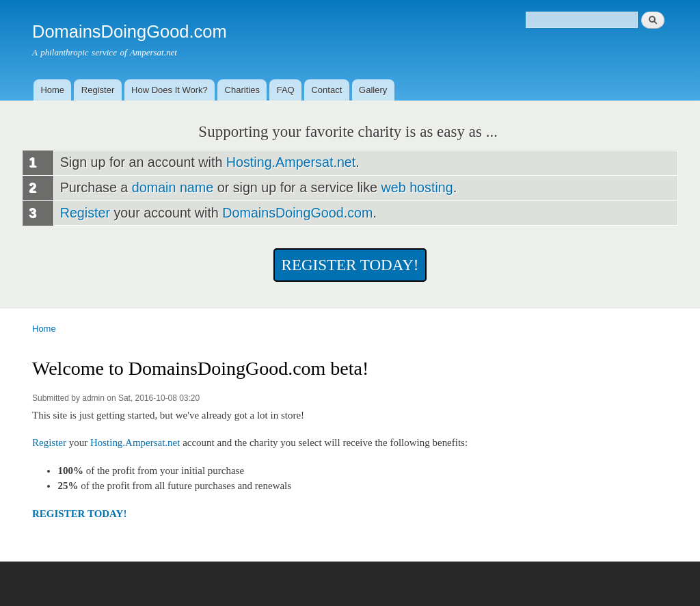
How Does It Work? (170, 90)
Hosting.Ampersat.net (291, 162)
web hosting (417, 187)
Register (98, 90)
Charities (242, 90)
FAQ (286, 90)
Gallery (373, 90)
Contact (326, 90)
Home (52, 90)
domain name (173, 187)
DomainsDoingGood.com (297, 213)
